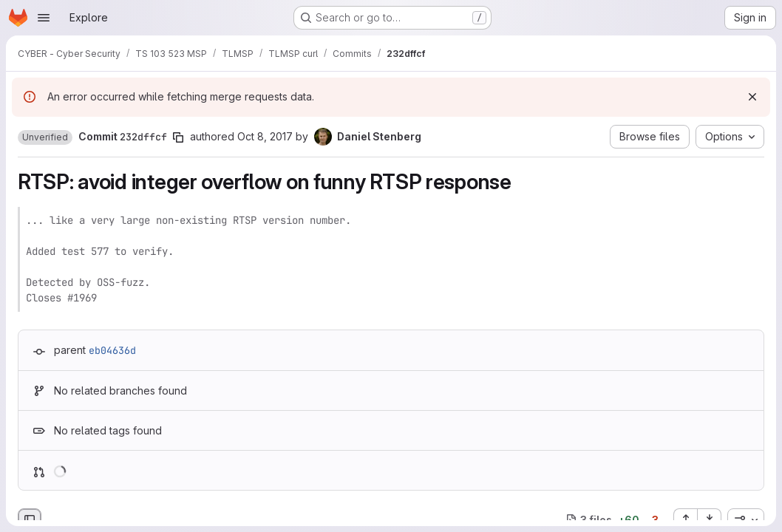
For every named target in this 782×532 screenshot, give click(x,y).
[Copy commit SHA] (178, 137)
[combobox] (746, 520)
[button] (45, 137)
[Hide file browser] (30, 520)
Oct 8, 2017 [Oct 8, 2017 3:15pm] (265, 136)
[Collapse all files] (710, 520)
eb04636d (112, 350)
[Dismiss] (752, 97)
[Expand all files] (685, 520)
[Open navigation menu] (44, 18)
